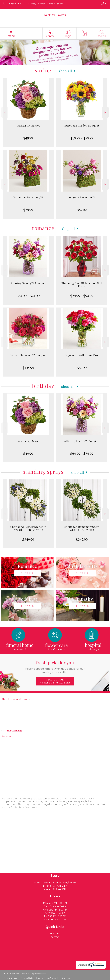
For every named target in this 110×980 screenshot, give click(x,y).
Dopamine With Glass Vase (82, 355)
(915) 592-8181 (15, 4)
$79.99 (28, 210)
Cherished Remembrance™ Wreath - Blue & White (28, 528)
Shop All (65, 71)
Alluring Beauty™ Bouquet (28, 283)
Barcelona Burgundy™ (28, 197)
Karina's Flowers (55, 15)
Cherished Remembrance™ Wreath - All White (82, 528)
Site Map (66, 978)
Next (105, 112)
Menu (11, 36)
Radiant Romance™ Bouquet (28, 355)
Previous (5, 112)
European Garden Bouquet (82, 126)
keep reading (14, 731)
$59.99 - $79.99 (82, 138)
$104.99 (28, 368)
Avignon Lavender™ (82, 197)
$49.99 (28, 138)
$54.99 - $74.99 (28, 296)
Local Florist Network (48, 978)
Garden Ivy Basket (28, 126)
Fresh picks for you (55, 667)
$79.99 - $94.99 (82, 296)
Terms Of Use (11, 978)
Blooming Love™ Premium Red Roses (82, 285)
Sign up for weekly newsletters (55, 681)
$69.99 (82, 210)
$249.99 (28, 540)
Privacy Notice (28, 978)
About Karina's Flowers (16, 699)
